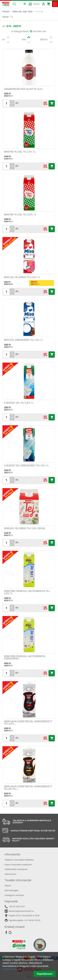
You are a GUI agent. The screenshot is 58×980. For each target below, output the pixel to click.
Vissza (8, 17)
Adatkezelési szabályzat (16, 869)
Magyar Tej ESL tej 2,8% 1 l (20, 215)
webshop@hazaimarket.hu (19, 911)
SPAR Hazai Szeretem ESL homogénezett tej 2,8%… (28, 723)
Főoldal (6, 11)
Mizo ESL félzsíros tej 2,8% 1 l (22, 277)
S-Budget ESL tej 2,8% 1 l (19, 403)
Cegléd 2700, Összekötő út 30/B (22, 916)
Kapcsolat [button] (11, 901)
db (17, 103)
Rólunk (8, 886)
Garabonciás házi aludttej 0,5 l (24, 89)
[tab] (29, 854)
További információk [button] (18, 880)
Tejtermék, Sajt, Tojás (22, 11)
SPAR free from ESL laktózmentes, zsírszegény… (25, 657)
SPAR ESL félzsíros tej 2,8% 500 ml (25, 528)
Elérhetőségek (11, 890)
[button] (14, 4)
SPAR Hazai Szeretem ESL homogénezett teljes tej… (28, 788)
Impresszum (10, 874)
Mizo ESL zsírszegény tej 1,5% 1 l (24, 340)
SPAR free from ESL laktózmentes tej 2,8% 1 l (27, 592)
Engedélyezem (45, 974)
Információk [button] (12, 854)
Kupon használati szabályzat (18, 865)
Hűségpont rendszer (14, 895)
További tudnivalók (12, 969)
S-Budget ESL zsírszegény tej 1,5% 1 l (26, 465)
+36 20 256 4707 (15, 907)
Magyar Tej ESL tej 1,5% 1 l (20, 152)
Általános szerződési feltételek (19, 860)
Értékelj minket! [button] (15, 927)
